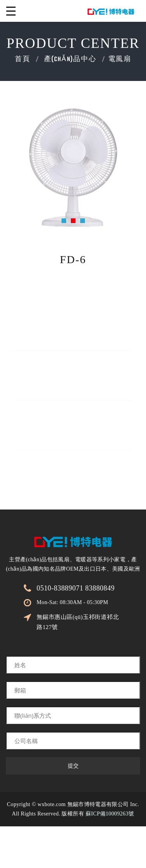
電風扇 (120, 60)
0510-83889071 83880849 (76, 588)
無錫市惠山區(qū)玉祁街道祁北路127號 (78, 622)
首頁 (23, 60)
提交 (73, 766)
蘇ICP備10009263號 (110, 814)
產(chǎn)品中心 (70, 60)
